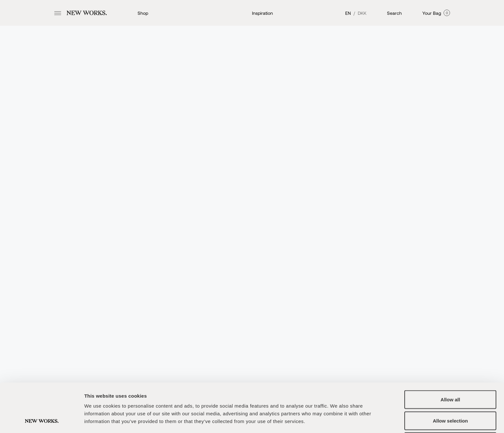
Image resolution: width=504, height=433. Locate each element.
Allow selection (450, 375)
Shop (143, 13)
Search (394, 13)
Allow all (450, 354)
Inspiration (262, 13)
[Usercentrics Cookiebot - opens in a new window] (42, 420)
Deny (450, 396)
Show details (337, 420)
